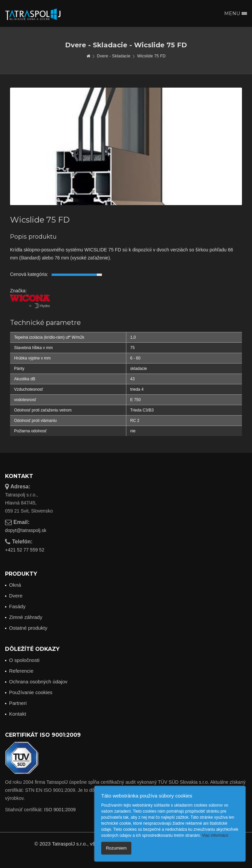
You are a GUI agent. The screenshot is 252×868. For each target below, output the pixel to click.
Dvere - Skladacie (114, 56)
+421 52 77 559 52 (25, 550)
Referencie (21, 671)
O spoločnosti (24, 660)
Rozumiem (116, 848)
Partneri (18, 703)
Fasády (17, 606)
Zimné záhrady (26, 617)
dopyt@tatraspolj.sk (26, 530)
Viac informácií (215, 835)
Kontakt (18, 714)
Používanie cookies (31, 692)
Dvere (16, 596)
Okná (15, 585)
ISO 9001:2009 (60, 810)
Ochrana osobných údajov (38, 682)
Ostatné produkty (28, 628)
